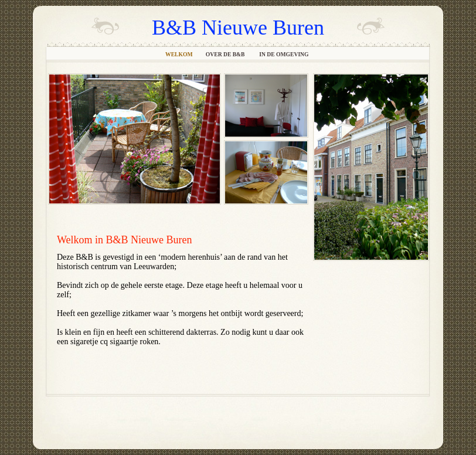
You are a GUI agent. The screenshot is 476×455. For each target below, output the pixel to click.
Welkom (180, 54)
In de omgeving (285, 54)
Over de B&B (227, 54)
